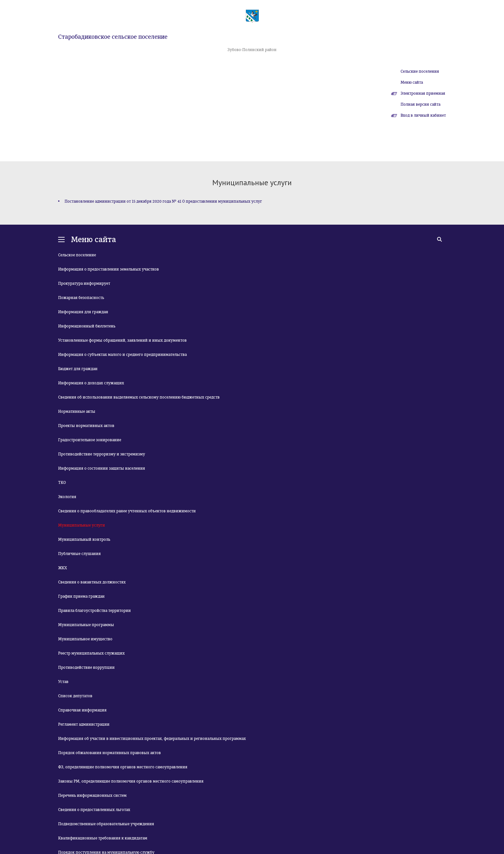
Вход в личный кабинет (423, 115)
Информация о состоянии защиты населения (102, 468)
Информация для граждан (83, 312)
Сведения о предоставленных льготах (94, 810)
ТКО (62, 483)
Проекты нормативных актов (86, 426)
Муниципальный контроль (84, 539)
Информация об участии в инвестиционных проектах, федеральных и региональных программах (152, 739)
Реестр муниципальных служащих (91, 653)
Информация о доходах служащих (91, 383)
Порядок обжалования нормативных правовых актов (110, 753)
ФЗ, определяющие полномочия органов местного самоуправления (123, 767)
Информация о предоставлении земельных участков (109, 269)
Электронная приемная (423, 93)
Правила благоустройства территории (94, 611)
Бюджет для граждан (78, 369)
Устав (63, 682)
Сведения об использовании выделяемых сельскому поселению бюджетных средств (139, 397)
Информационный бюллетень (87, 326)
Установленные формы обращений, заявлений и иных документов (122, 340)
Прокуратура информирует (84, 283)
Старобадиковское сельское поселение (113, 37)
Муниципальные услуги (82, 525)
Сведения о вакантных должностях (92, 582)
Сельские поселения (420, 71)
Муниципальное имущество (85, 639)
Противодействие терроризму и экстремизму (102, 454)
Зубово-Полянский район (252, 50)
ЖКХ (63, 568)
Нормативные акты (77, 411)
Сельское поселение (77, 255)
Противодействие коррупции (86, 667)
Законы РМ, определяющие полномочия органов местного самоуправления (131, 781)
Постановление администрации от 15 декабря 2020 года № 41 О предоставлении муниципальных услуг (163, 201)
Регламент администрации (84, 724)
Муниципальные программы (86, 625)
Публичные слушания (79, 554)
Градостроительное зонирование (90, 440)
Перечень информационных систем (92, 795)
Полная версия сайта (420, 104)
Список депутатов (75, 696)
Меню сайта (412, 82)
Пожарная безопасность (81, 298)
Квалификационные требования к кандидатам (103, 838)
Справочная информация (82, 710)
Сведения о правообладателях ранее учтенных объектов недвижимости (127, 511)
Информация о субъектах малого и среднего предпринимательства (122, 355)
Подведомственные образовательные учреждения (106, 824)
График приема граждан (81, 596)
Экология (67, 497)
